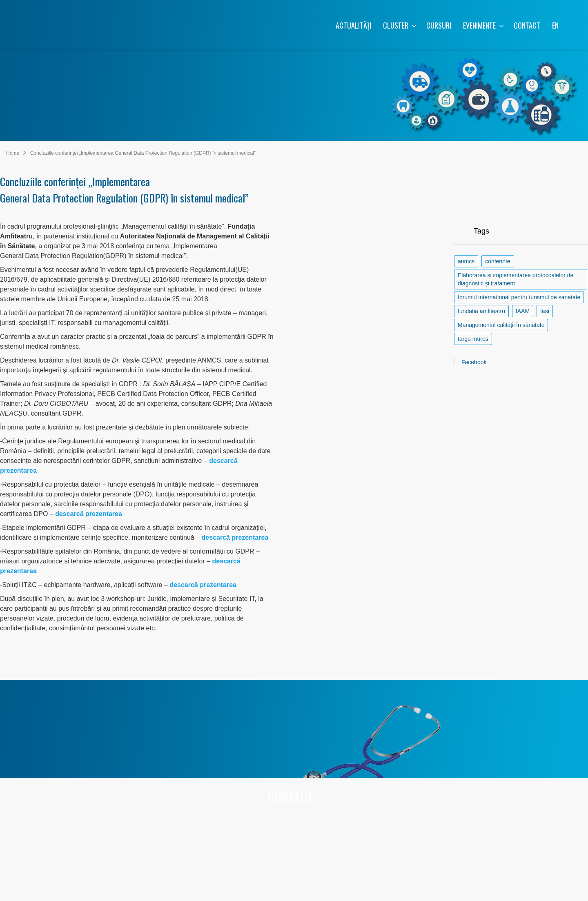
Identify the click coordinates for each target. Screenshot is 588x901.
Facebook (474, 362)
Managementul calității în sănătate (501, 325)
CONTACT (527, 25)
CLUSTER (400, 25)
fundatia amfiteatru (481, 311)
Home (13, 153)
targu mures (473, 339)
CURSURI (439, 25)
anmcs (466, 261)
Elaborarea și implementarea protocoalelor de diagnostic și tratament (516, 279)
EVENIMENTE (483, 25)
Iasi (545, 311)
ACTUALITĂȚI (353, 25)
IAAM (523, 311)
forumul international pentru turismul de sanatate (519, 297)
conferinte (498, 261)
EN (555, 25)
